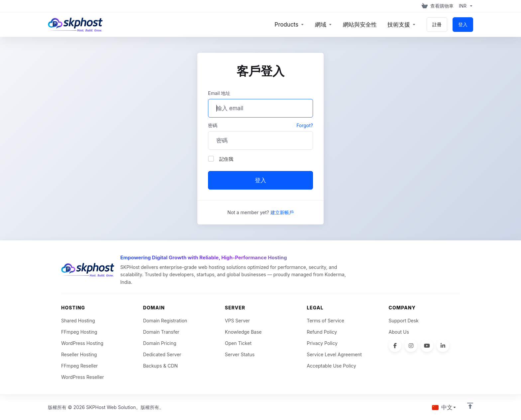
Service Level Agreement (334, 354)
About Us (399, 332)
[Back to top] (470, 406)
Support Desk (404, 321)
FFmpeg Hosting (79, 332)
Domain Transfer (161, 332)
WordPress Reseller (83, 377)
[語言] (444, 407)
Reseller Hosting (79, 354)
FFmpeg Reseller (79, 366)
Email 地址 (219, 93)
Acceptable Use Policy (331, 366)
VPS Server (237, 321)
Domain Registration (165, 321)
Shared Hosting (78, 321)
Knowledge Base (243, 332)
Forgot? (305, 125)
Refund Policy (322, 332)
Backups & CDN (160, 366)
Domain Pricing (159, 343)
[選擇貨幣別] (465, 6)
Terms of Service (325, 321)
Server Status (240, 354)
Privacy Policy (322, 343)
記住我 (221, 159)
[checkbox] (211, 159)
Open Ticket (238, 343)
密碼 (213, 125)
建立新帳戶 (282, 212)
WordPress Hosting (82, 343)
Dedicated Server (162, 354)
